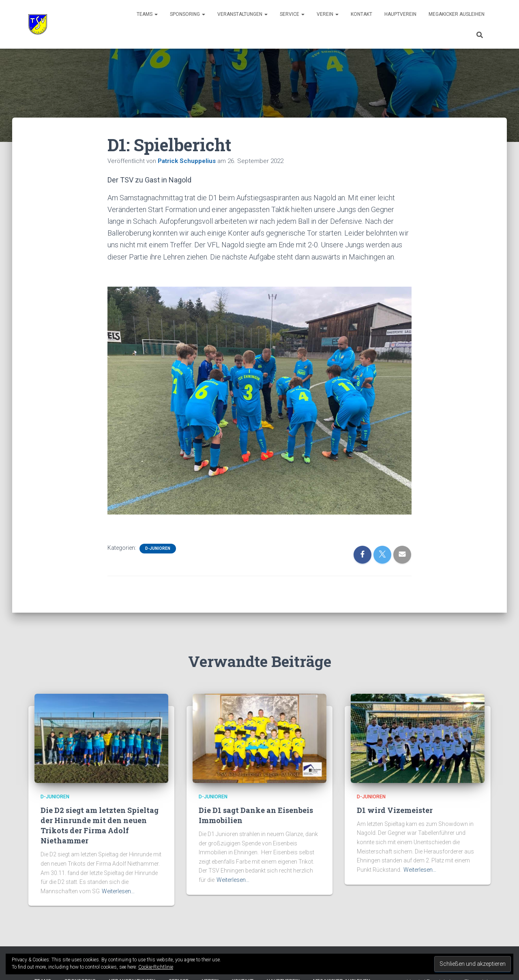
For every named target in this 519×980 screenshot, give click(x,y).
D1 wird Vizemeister (395, 810)
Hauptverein (400, 14)
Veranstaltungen (242, 14)
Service (292, 14)
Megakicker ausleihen (457, 14)
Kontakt (361, 14)
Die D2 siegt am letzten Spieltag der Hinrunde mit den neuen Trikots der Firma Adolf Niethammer (100, 826)
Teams (147, 14)
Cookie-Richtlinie (156, 967)
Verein (328, 14)
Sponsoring (188, 14)
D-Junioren (158, 548)
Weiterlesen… (118, 891)
